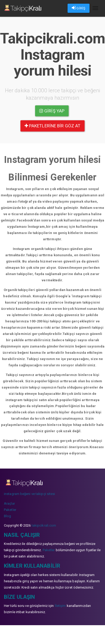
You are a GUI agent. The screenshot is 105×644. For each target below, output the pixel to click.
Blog (7, 516)
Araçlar (9, 503)
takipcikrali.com (44, 525)
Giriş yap (52, 111)
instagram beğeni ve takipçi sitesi (29, 494)
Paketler (10, 510)
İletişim (60, 606)
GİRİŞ (79, 8)
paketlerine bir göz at (52, 126)
